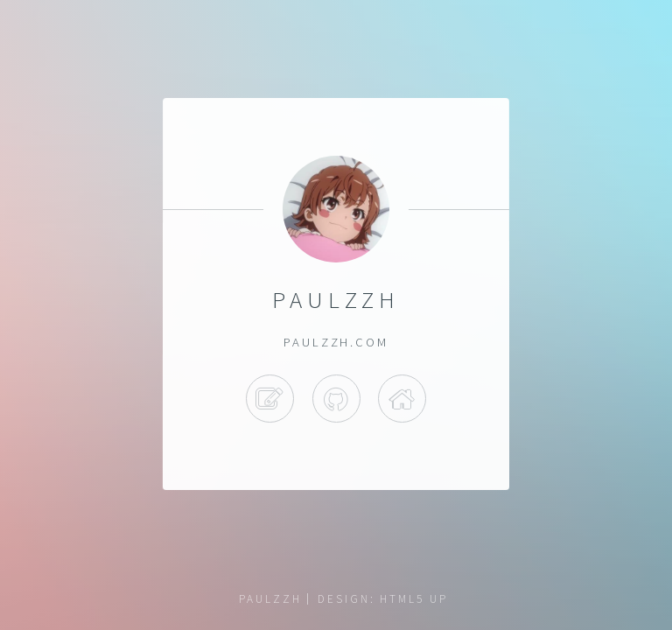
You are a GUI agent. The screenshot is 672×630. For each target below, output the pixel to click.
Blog (270, 399)
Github (336, 399)
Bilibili (402, 399)
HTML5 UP (413, 599)
